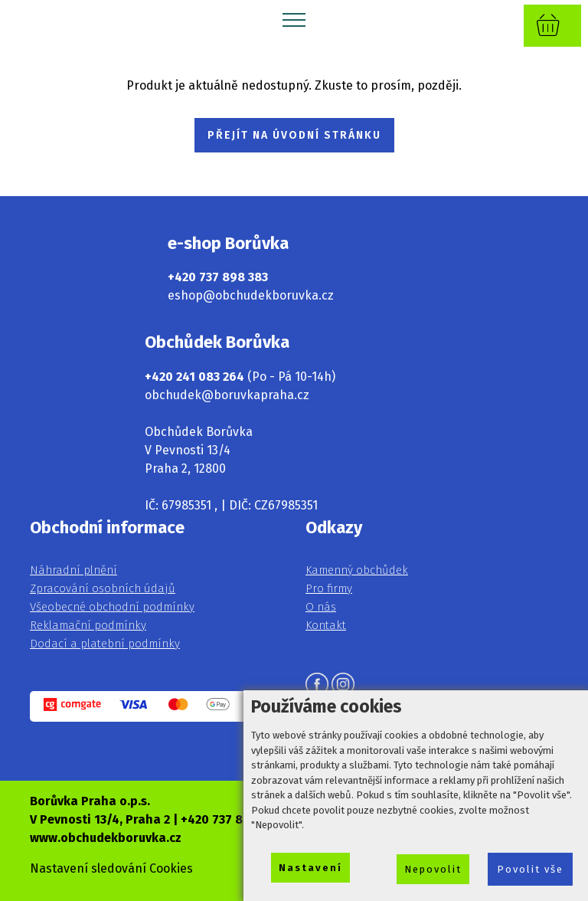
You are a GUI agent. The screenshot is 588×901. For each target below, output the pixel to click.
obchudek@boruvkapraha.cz (227, 395)
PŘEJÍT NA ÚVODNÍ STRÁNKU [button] (294, 135)
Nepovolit (433, 869)
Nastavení (310, 868)
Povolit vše (530, 869)
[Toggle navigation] (294, 19)
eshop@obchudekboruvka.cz (251, 295)
